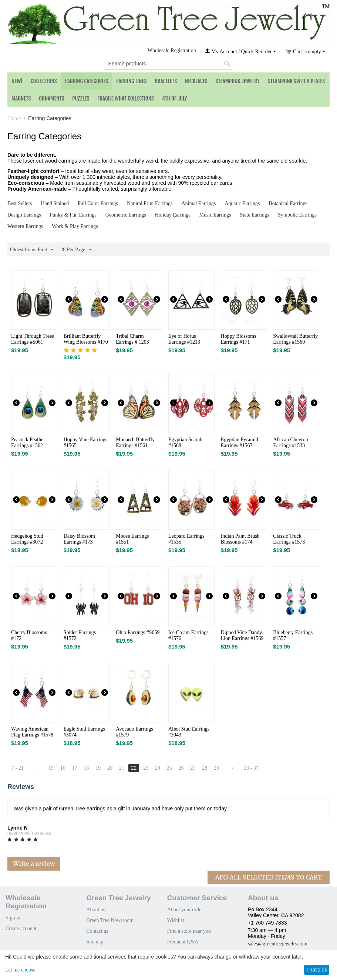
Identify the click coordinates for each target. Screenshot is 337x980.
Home (14, 118)
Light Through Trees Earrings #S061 (33, 339)
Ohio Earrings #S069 (138, 632)
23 (146, 768)
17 (75, 768)
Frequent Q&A (183, 942)
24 (158, 768)
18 (87, 768)
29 (217, 768)
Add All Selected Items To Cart (269, 877)
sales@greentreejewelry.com (278, 944)
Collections (44, 81)
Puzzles (81, 98)
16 (63, 768)
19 (98, 768)
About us (96, 910)
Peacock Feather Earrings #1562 (28, 443)
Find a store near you (189, 931)
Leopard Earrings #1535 (186, 539)
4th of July (175, 98)
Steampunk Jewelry (238, 81)
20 (110, 768)
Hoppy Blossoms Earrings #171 (239, 339)
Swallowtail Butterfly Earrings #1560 (295, 339)
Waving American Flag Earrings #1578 (32, 732)
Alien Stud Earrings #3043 (189, 732)
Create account (21, 928)
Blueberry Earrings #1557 (293, 635)
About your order (185, 910)
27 (193, 768)
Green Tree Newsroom (110, 920)
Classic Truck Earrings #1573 (289, 539)
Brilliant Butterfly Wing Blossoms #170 (86, 339)
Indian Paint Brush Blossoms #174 (240, 539)
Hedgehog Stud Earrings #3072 (27, 539)
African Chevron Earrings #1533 (290, 443)
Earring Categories (87, 81)
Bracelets (166, 81)
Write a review (34, 864)
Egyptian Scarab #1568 (185, 443)
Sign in (13, 918)
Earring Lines (131, 81)
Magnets (21, 98)
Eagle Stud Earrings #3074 (84, 732)
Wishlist (176, 920)
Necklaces (196, 81)
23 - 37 (252, 768)
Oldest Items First (32, 250)
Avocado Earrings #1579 (134, 732)
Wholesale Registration (172, 50)
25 (169, 768)
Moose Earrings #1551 (132, 539)
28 (205, 768)
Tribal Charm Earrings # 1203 (132, 339)
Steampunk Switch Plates (296, 81)
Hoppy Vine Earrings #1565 (86, 443)
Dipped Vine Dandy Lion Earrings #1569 (242, 635)
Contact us (97, 931)
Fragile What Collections (126, 98)
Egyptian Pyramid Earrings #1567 (240, 443)
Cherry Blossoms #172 (29, 635)
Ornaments (51, 98)
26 (181, 768)
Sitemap (95, 942)
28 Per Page (76, 250)
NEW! (17, 81)
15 (51, 768)
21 (122, 768)
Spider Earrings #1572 (80, 635)
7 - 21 (18, 768)
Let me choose (20, 970)
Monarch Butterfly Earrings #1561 (135, 443)
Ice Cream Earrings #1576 (188, 635)
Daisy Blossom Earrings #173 (79, 539)
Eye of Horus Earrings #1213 (184, 339)
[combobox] (168, 64)
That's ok (317, 970)
